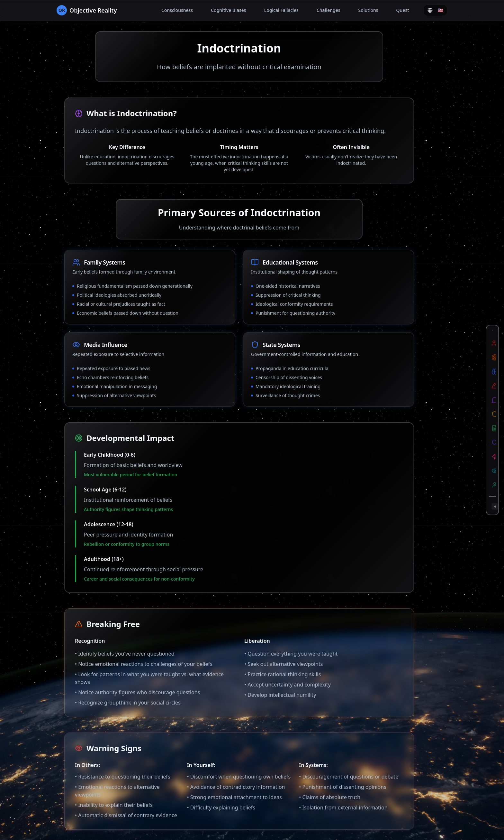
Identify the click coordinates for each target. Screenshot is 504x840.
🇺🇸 (435, 10)
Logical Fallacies (281, 10)
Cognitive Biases (228, 10)
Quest (403, 10)
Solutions (368, 10)
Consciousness (177, 10)
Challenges (328, 10)
